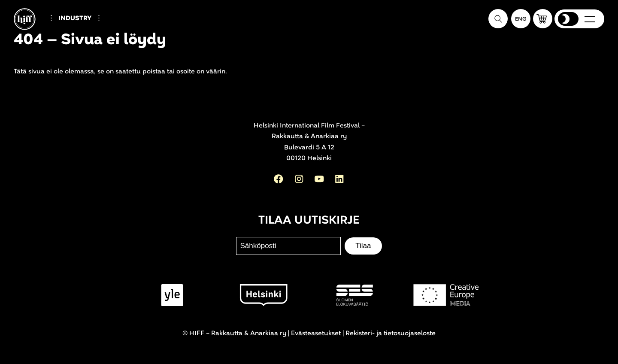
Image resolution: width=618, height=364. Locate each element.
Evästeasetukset (316, 333)
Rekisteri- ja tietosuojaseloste (391, 333)
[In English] (521, 19)
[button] (543, 19)
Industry (75, 18)
